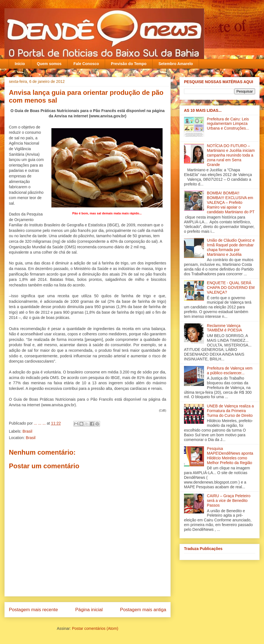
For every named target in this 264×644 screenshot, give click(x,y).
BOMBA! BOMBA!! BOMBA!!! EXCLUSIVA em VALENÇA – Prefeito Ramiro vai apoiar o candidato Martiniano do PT (231, 202)
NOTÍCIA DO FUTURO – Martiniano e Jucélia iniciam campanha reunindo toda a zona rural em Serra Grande (231, 155)
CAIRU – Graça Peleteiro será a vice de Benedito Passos (229, 501)
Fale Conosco (86, 64)
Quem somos (49, 64)
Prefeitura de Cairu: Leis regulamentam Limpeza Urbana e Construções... (228, 124)
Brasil (27, 431)
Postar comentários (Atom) (95, 628)
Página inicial (89, 610)
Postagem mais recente (33, 610)
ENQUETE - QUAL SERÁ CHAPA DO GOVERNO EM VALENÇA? (231, 288)
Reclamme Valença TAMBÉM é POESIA (225, 328)
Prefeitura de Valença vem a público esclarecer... (230, 371)
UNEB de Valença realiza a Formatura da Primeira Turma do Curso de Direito (231, 411)
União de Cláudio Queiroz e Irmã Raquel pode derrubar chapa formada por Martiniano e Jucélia (231, 247)
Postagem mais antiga (143, 610)
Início (20, 64)
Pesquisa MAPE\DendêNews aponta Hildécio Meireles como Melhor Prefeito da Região (230, 455)
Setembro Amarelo (176, 64)
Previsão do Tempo (129, 64)
